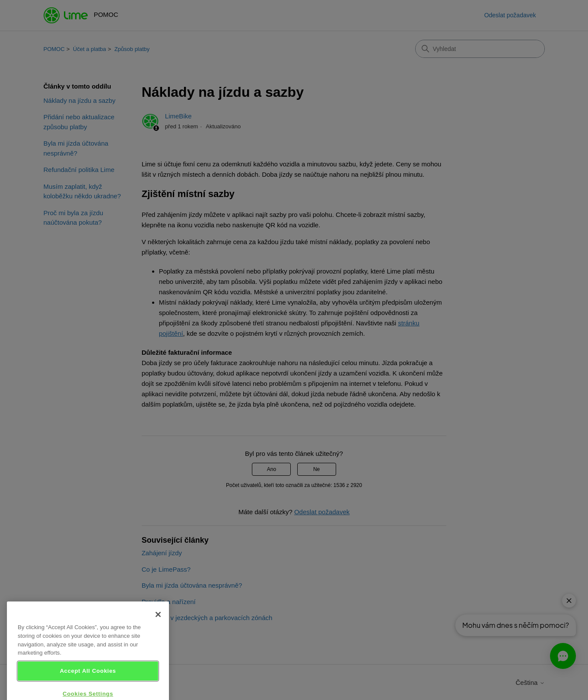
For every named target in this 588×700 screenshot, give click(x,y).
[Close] (158, 624)
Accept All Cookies (88, 679)
